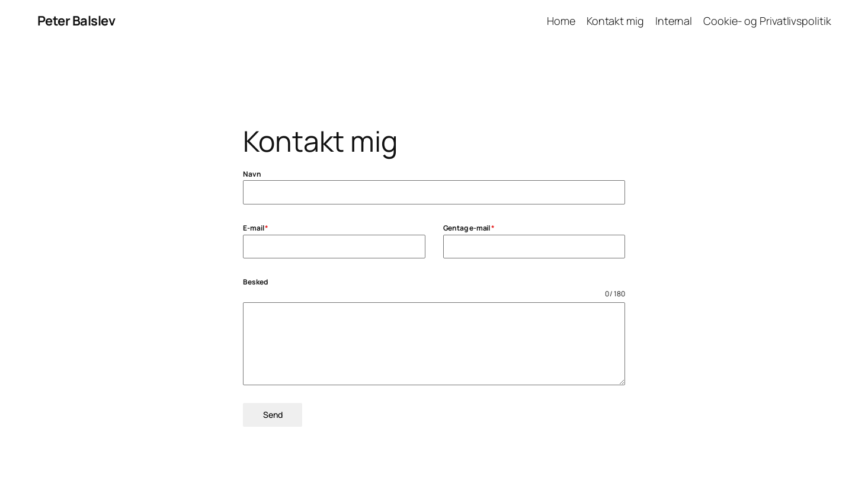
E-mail (256, 228)
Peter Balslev (76, 21)
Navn (252, 174)
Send (273, 415)
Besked (255, 282)
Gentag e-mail (469, 228)
